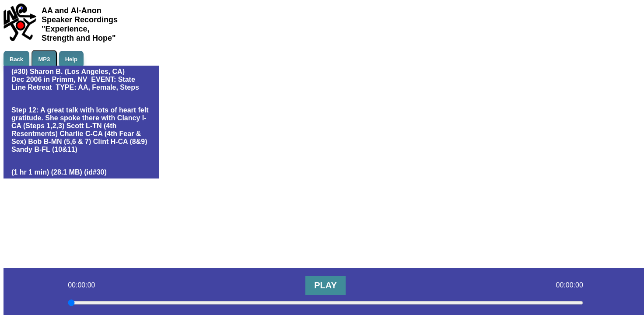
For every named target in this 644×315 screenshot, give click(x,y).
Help (71, 59)
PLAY (325, 285)
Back (16, 59)
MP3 (44, 59)
